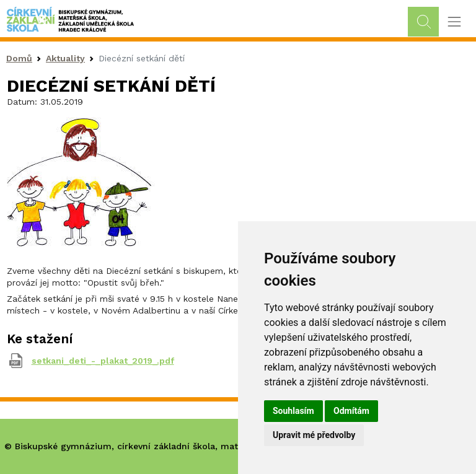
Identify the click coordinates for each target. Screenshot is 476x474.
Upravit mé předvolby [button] (314, 435)
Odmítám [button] (351, 411)
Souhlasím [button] (293, 411)
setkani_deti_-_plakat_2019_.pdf (103, 361)
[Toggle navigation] (454, 22)
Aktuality (65, 58)
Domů (19, 58)
